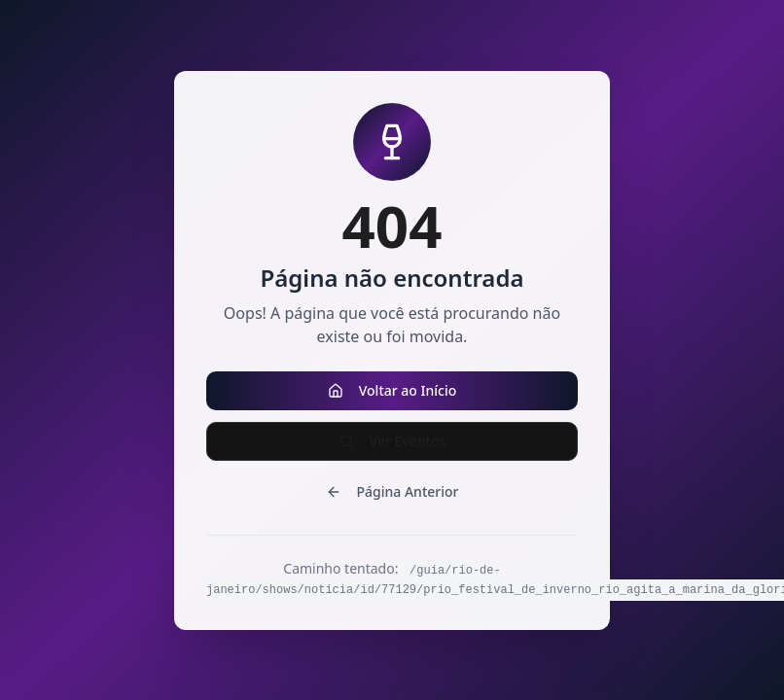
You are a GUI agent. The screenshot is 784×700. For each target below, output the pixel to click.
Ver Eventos (392, 441)
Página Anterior (392, 491)
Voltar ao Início (392, 390)
